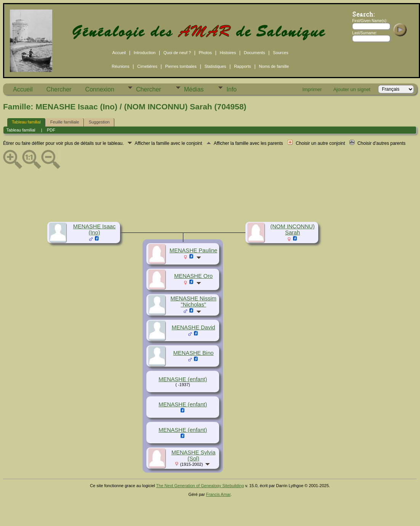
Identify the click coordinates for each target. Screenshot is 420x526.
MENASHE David (193, 327)
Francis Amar (218, 494)
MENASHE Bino (194, 353)
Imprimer (312, 89)
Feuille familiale (65, 122)
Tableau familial (26, 122)
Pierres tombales (181, 66)
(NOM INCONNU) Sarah (292, 229)
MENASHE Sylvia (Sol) (194, 455)
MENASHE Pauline (193, 250)
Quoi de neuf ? (177, 53)
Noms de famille (274, 66)
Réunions (120, 66)
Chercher (59, 89)
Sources (281, 53)
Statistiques (215, 66)
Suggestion (99, 122)
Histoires (228, 53)
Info (232, 89)
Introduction (145, 53)
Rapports (243, 66)
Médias (194, 89)
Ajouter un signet (352, 89)
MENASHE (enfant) (183, 379)
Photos (205, 53)
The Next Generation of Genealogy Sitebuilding (200, 486)
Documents (255, 53)
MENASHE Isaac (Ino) (95, 229)
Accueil (119, 53)
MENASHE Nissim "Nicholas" (193, 301)
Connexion (100, 89)
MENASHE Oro (193, 276)
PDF (51, 130)
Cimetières (147, 66)
